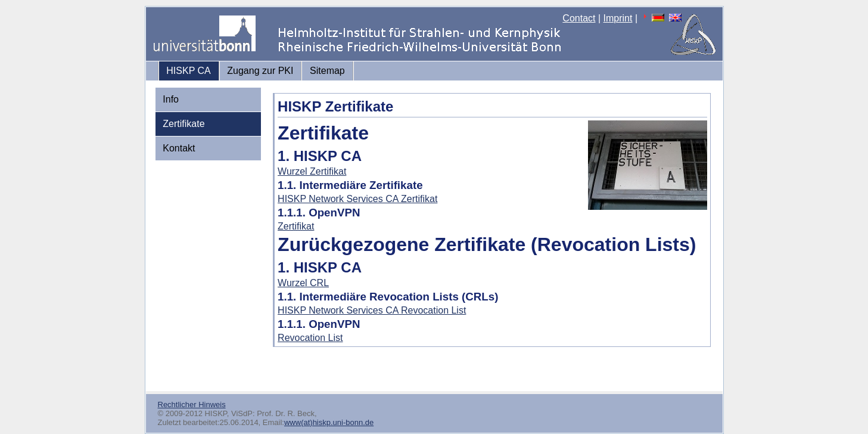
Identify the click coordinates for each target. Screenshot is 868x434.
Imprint (618, 18)
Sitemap (327, 71)
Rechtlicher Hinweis (192, 404)
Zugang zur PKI (260, 71)
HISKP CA (188, 71)
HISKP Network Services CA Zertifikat (357, 199)
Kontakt (179, 148)
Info (171, 99)
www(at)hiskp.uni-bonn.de (329, 422)
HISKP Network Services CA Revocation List (372, 310)
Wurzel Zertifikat (312, 171)
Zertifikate (183, 124)
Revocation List (310, 338)
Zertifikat (296, 226)
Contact (579, 18)
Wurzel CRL (303, 283)
